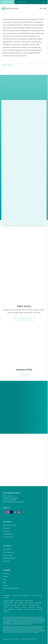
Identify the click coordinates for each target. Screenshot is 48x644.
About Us (6, 574)
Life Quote (6, 531)
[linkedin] (15, 512)
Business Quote (8, 534)
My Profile (6, 561)
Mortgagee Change (9, 558)
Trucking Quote (8, 537)
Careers (5, 585)
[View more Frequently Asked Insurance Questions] (24, 375)
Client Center (7, 549)
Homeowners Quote (10, 525)
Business (10, 65)
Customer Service (9, 552)
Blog (4, 582)
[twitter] (12, 512)
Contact (5, 576)
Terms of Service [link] (37, 595)
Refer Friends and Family (11, 588)
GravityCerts (33, 639)
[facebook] (4, 512)
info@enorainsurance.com (16, 502)
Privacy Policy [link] (16, 595)
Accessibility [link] (6, 595)
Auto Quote (7, 528)
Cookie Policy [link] (26, 595)
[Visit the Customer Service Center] (24, 319)
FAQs (5, 579)
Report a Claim (8, 555)
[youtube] (19, 512)
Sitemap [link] (6, 597)
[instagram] (8, 512)
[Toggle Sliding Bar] (44, 2)
